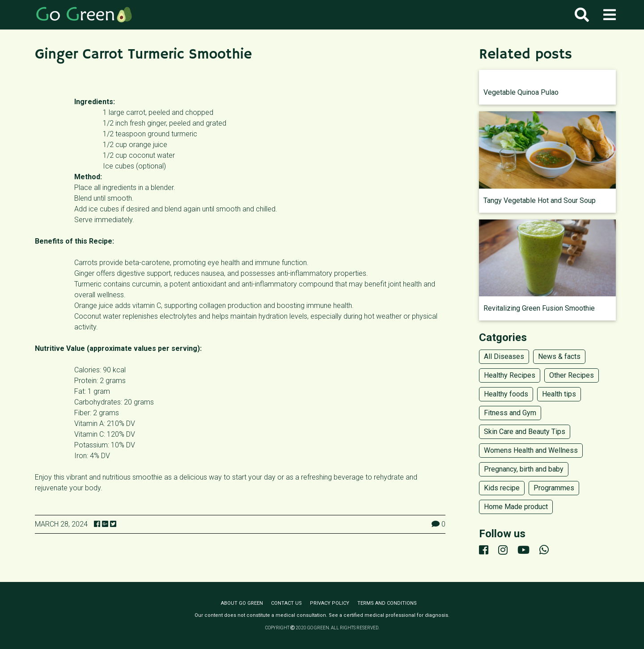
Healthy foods (506, 394)
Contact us (286, 603)
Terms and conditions (387, 603)
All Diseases (504, 356)
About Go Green (242, 603)
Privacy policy (330, 603)
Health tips (559, 394)
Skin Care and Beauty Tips (525, 432)
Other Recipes (572, 375)
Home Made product (516, 507)
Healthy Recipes (510, 375)
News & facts (559, 356)
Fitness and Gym (510, 413)
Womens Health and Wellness (531, 450)
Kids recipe (502, 488)
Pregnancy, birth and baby (524, 469)
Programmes (554, 488)
